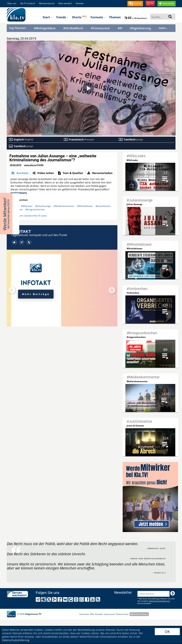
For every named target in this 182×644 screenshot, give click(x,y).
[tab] (20, 173)
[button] (135, 4)
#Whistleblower (85, 206)
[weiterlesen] (19, 193)
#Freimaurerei (100, 28)
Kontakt (80, 3)
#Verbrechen (16, 209)
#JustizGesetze (103, 206)
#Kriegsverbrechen (35, 209)
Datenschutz (122, 614)
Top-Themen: (18, 28)
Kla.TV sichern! (28, 3)
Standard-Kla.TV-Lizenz (35, 216)
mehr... (163, 28)
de (136, 18)
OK (167, 632)
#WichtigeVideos (45, 28)
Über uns (12, 3)
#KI (120, 28)
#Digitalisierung (140, 28)
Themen (115, 17)
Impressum (109, 614)
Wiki (92, 614)
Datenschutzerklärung (16, 640)
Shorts (79, 17)
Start (48, 17)
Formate (98, 17)
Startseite (84, 614)
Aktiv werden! (65, 3)
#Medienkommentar (64, 206)
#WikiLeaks (27, 206)
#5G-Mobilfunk (73, 28)
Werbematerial (47, 3)
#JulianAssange (43, 206)
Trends (62, 17)
